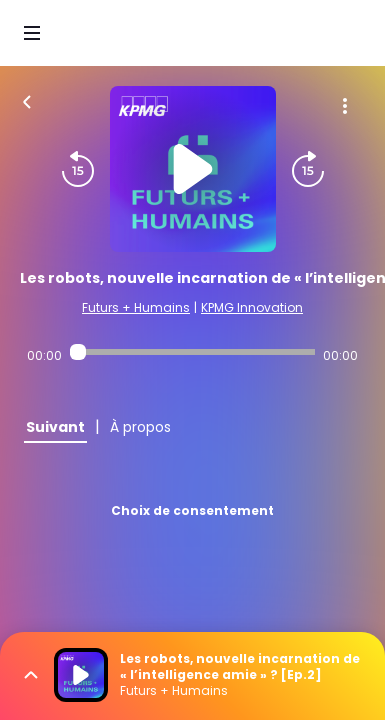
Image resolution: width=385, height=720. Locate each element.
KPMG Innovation (252, 307)
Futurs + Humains (136, 307)
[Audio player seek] (192, 352)
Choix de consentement (192, 510)
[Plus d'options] (345, 106)
